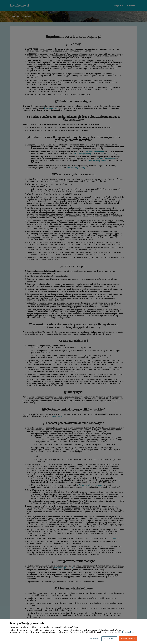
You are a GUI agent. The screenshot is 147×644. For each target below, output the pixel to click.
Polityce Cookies (127, 632)
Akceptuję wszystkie (128, 639)
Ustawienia (94, 639)
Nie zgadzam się (109, 639)
